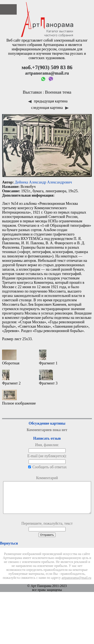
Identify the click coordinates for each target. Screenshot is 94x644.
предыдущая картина (48, 101)
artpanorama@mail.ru (76, 584)
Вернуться (9, 550)
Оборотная (11, 357)
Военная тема (58, 92)
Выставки (32, 92)
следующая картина (50, 108)
